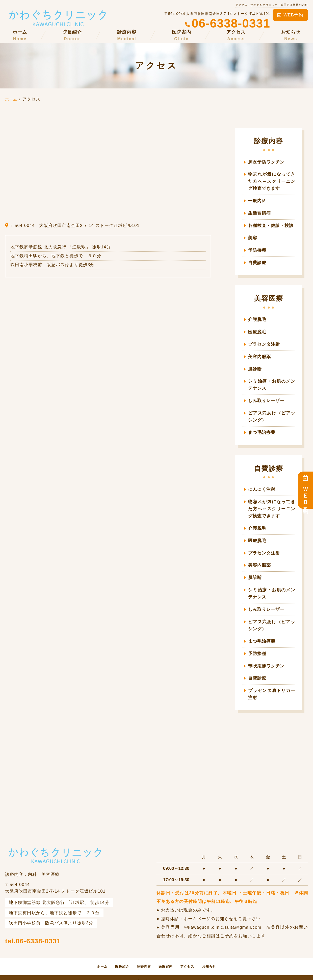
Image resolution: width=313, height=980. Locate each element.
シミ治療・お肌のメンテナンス (272, 382)
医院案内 (181, 36)
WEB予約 (290, 15)
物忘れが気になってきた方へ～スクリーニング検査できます (272, 181)
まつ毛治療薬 (262, 429)
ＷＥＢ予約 (306, 490)
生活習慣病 (259, 212)
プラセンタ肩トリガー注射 (272, 687)
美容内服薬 (262, 354)
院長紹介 (72, 36)
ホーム (20, 36)
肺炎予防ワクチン (266, 162)
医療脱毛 (257, 330)
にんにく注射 (262, 486)
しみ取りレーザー (266, 398)
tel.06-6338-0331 (54, 932)
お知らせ (291, 36)
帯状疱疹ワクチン (266, 659)
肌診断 (255, 367)
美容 (253, 237)
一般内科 (257, 200)
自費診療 (257, 261)
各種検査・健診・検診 (271, 225)
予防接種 (257, 249)
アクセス (236, 36)
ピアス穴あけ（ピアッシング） (272, 413)
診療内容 (127, 36)
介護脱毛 (257, 318)
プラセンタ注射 (264, 342)
